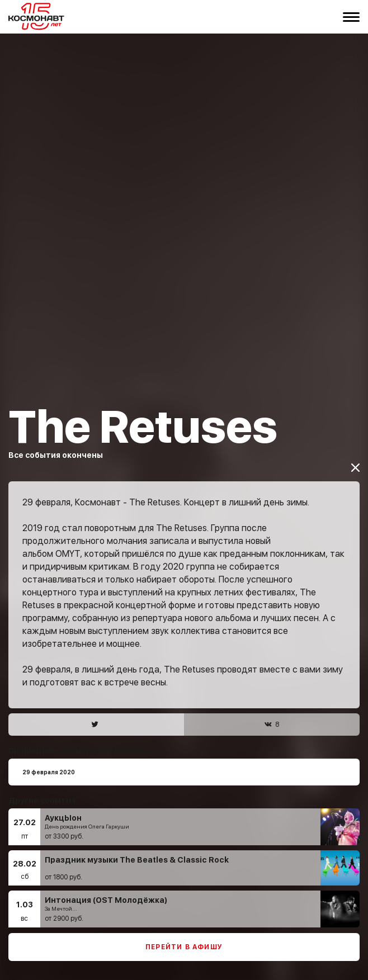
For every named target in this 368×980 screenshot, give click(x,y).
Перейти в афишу (184, 932)
